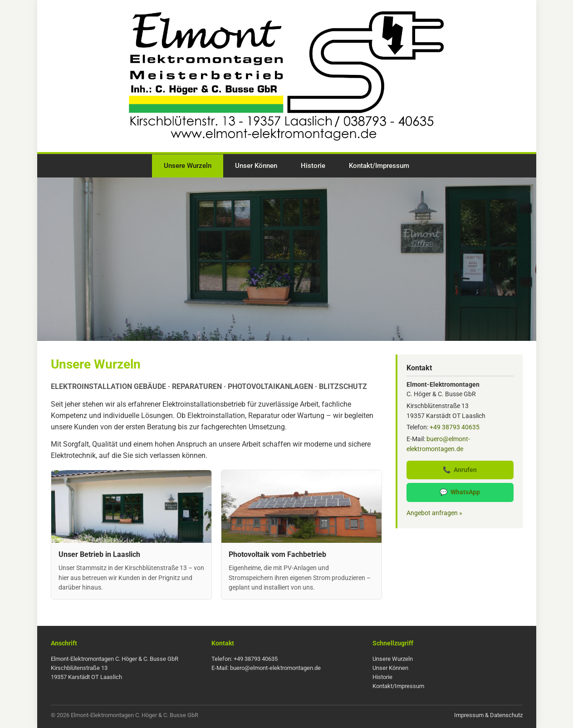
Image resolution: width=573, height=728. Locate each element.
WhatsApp (460, 492)
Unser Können (256, 166)
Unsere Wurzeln (188, 166)
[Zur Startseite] (287, 77)
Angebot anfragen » (434, 513)
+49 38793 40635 (455, 427)
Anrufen (460, 470)
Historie (313, 166)
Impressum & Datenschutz (488, 715)
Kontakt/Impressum (379, 166)
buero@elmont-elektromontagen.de (275, 668)
